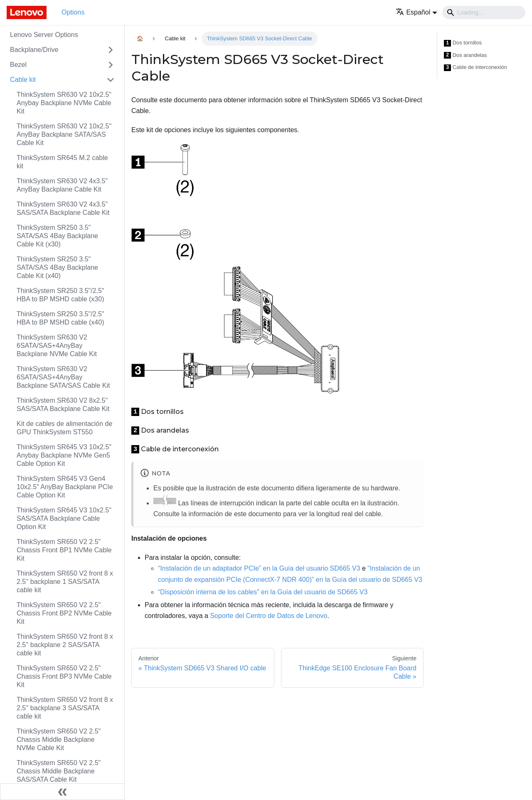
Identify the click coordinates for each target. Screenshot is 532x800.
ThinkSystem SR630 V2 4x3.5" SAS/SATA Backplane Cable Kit (63, 208)
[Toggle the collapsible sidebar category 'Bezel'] (111, 65)
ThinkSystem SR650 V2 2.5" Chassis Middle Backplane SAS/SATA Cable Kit (59, 771)
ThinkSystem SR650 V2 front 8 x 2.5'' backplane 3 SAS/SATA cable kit (65, 708)
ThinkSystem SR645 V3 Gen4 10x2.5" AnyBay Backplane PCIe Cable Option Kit (65, 487)
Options (73, 12)
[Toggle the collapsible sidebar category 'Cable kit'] (111, 80)
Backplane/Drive (34, 50)
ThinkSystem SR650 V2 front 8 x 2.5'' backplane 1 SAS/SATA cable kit (65, 582)
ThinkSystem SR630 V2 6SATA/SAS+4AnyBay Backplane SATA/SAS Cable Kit (63, 377)
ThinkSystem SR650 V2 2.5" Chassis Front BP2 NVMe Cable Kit (64, 613)
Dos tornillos (463, 43)
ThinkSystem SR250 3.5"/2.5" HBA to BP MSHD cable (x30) (60, 295)
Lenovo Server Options (44, 35)
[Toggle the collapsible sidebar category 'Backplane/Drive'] (111, 50)
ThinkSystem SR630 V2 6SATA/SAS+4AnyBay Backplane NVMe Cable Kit (57, 346)
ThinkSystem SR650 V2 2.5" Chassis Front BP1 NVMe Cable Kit (64, 550)
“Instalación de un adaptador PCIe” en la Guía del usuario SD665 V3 (259, 568)
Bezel (18, 65)
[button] (416, 12)
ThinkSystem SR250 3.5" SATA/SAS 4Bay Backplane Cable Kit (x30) (57, 236)
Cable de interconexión (475, 68)
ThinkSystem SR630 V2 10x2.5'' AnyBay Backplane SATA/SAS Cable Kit (64, 134)
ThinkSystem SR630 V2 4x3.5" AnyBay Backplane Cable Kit (62, 185)
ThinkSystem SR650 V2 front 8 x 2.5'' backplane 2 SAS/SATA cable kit (65, 645)
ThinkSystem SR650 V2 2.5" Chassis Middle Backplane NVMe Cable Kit (59, 740)
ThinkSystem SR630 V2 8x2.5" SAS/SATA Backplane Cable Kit (63, 405)
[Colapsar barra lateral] (62, 792)
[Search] (484, 12)
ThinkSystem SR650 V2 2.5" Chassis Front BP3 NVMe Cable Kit (64, 676)
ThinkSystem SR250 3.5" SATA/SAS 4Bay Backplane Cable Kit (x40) (57, 267)
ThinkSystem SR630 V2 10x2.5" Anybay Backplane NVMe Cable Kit (64, 103)
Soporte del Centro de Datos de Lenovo (268, 616)
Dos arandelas (465, 55)
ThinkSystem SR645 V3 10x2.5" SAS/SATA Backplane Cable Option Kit (64, 518)
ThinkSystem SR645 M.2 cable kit (62, 162)
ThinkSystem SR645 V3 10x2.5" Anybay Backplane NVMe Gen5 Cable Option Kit (64, 455)
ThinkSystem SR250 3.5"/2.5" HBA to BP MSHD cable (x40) (60, 318)
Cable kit (23, 80)
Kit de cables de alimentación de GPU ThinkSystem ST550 (64, 428)
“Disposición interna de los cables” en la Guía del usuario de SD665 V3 (263, 592)
